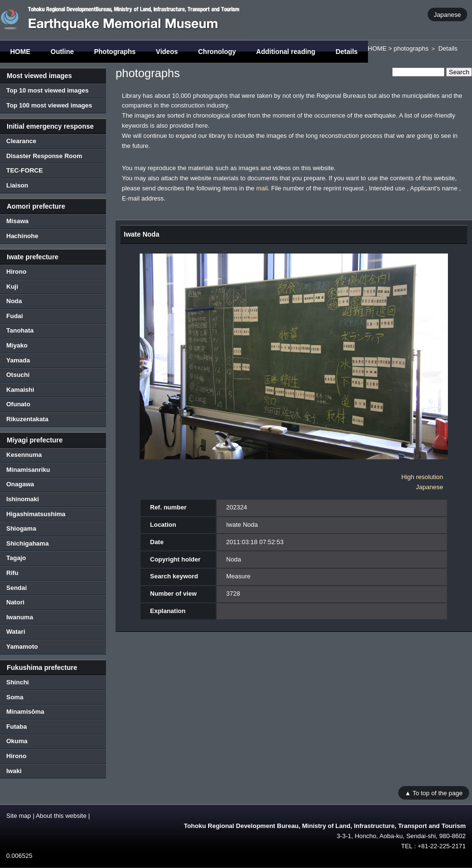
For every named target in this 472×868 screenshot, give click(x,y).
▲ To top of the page (433, 793)
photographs (411, 48)
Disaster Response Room (44, 156)
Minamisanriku (28, 470)
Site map (19, 816)
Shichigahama (27, 543)
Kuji (12, 287)
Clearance (21, 141)
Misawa (17, 221)
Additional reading (286, 52)
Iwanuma (20, 617)
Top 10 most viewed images (47, 90)
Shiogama (21, 528)
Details (347, 52)
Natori (15, 602)
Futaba (17, 727)
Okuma (17, 741)
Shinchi (18, 682)
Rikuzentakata (27, 419)
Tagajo (16, 558)
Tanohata (20, 330)
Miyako (17, 345)
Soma (15, 697)
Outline (62, 52)
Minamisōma (25, 712)
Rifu (12, 573)
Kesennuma (24, 455)
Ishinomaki (23, 499)
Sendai (17, 588)
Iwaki (14, 771)
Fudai (15, 316)
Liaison (17, 185)
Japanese (447, 14)
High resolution (422, 477)
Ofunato (18, 404)
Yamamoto (22, 647)
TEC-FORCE (25, 170)
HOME (20, 52)
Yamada (18, 360)
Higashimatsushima (36, 514)
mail (262, 188)
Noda (14, 301)
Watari (16, 632)
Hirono (16, 272)
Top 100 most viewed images (49, 105)
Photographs (115, 52)
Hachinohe (22, 236)
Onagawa (20, 484)
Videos (167, 52)
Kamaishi (20, 390)
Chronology (217, 52)
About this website (61, 816)
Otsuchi (18, 375)
